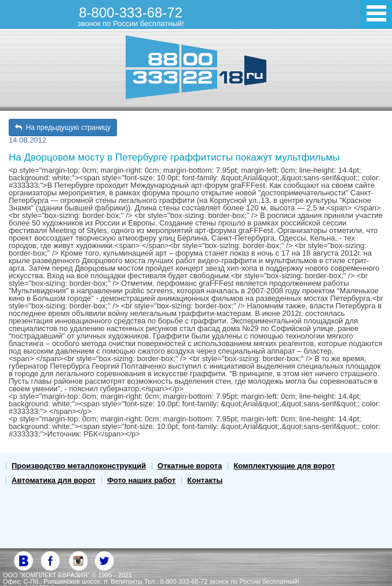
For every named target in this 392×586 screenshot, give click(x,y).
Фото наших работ (141, 480)
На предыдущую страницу (63, 128)
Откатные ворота (190, 466)
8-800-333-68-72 (131, 16)
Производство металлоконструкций (79, 466)
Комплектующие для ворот (284, 466)
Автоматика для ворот (54, 480)
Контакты (205, 480)
